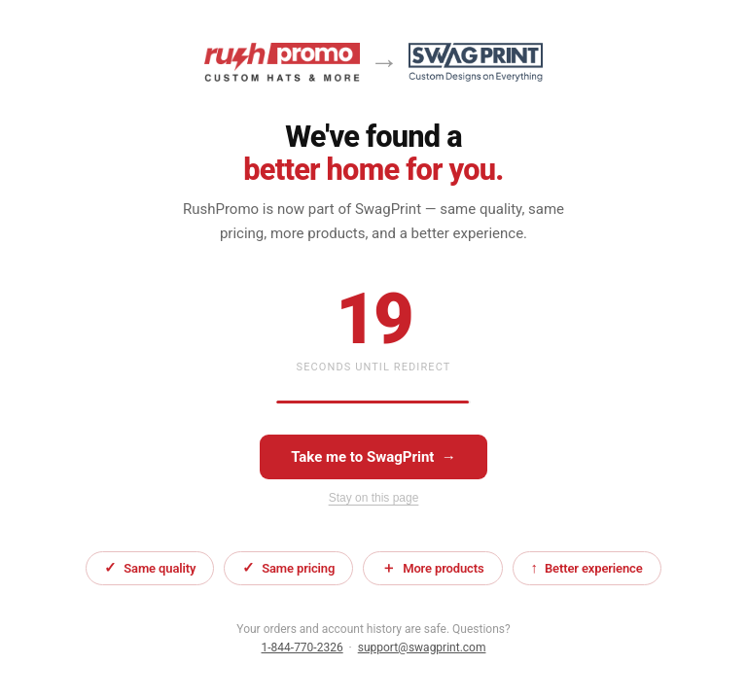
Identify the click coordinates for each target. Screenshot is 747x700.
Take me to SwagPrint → (373, 457)
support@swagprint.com (422, 647)
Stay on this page (374, 498)
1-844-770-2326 (302, 647)
